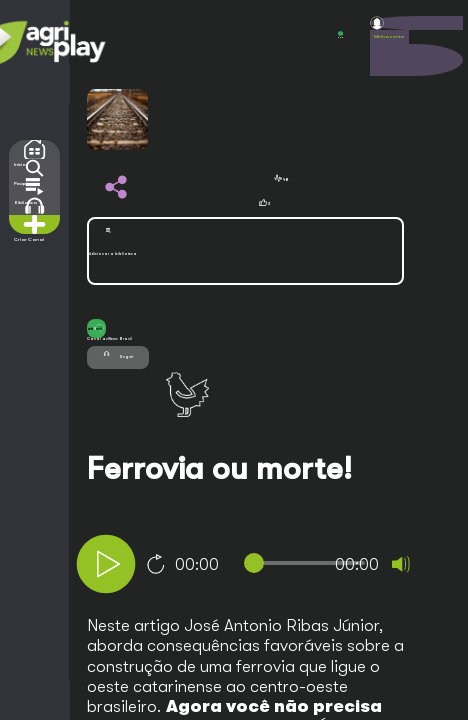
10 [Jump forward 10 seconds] (156, 564)
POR (340, 35)
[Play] (106, 564)
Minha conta (389, 36)
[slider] (309, 563)
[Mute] (401, 564)
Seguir (118, 354)
